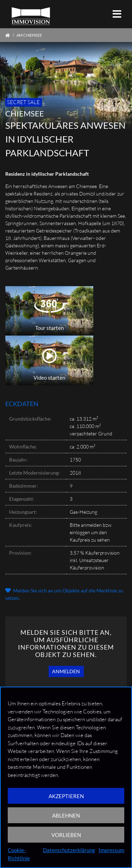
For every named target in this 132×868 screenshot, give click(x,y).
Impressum (111, 850)
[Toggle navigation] (117, 14)
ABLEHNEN (66, 815)
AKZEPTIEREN (66, 796)
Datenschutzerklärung (69, 850)
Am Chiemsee (29, 35)
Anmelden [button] (66, 671)
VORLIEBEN (66, 835)
